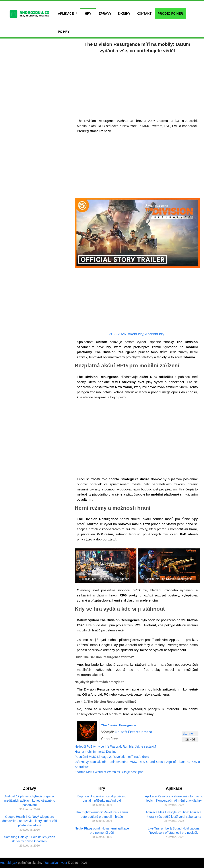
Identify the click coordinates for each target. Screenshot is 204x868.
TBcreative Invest (55, 863)
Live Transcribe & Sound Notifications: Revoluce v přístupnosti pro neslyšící (174, 831)
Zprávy (105, 14)
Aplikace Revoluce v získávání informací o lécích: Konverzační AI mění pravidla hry (174, 799)
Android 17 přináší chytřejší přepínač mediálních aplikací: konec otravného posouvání (29, 801)
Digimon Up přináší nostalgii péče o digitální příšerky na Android (102, 799)
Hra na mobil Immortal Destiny (95, 752)
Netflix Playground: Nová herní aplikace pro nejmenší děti (102, 831)
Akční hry (136, 334)
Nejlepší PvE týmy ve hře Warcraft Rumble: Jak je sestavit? (115, 746)
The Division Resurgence (119, 725)
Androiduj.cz (9, 863)
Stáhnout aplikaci (191, 733)
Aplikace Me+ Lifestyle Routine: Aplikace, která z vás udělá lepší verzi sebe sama (174, 814)
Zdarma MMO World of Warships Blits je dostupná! (109, 772)
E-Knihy (124, 14)
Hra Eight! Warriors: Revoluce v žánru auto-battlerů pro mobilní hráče (102, 814)
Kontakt (144, 14)
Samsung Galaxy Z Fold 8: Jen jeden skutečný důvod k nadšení (29, 839)
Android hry (155, 334)
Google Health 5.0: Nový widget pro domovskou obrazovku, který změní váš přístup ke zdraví (30, 821)
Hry (88, 14)
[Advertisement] (137, 85)
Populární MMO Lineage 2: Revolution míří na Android (112, 757)
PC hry (64, 32)
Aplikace (66, 14)
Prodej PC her (170, 14)
